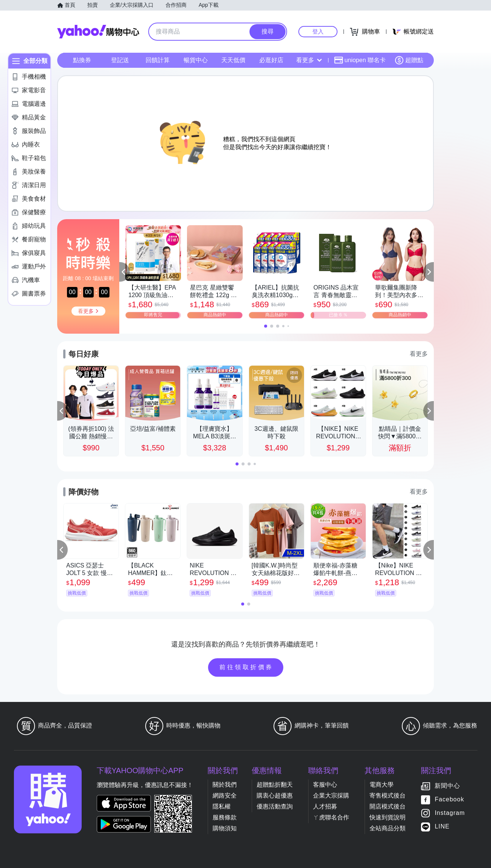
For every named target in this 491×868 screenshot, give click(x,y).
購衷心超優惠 (275, 796)
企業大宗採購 (331, 796)
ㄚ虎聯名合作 (331, 817)
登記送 (120, 60)
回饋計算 (158, 60)
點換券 (82, 60)
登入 (318, 31)
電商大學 (382, 785)
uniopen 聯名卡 (360, 60)
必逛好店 (271, 60)
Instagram (450, 813)
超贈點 (409, 60)
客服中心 (325, 785)
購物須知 (225, 828)
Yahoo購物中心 (98, 32)
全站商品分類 (388, 828)
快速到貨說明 (388, 817)
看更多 (309, 60)
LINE (442, 826)
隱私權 (222, 806)
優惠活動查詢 (275, 806)
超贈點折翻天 (275, 785)
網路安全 (225, 796)
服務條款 (225, 817)
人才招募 (325, 806)
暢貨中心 (196, 60)
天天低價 (233, 60)
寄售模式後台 (388, 796)
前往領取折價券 (246, 667)
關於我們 (225, 785)
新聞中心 (447, 786)
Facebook (449, 799)
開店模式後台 (388, 806)
